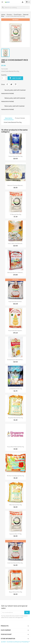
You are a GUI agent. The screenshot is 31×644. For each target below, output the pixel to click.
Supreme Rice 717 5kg (15, 534)
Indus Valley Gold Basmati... (16, 243)
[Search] (15, 7)
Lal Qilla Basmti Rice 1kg (15, 389)
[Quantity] (3, 78)
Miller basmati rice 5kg (16, 505)
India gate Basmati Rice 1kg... (15, 563)
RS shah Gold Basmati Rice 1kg (15, 476)
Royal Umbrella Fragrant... (16, 331)
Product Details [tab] (20, 118)
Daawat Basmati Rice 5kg (15, 156)
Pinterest (16, 84)
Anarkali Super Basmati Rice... (15, 360)
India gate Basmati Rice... (16, 302)
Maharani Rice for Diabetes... (15, 272)
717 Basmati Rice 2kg (16, 214)
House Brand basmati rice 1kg (15, 447)
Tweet (11, 84)
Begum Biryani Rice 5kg (16, 592)
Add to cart (15, 78)
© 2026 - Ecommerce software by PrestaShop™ (15, 642)
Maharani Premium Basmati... (15, 185)
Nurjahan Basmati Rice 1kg (15, 418)
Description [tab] (9, 118)
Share (7, 84)
